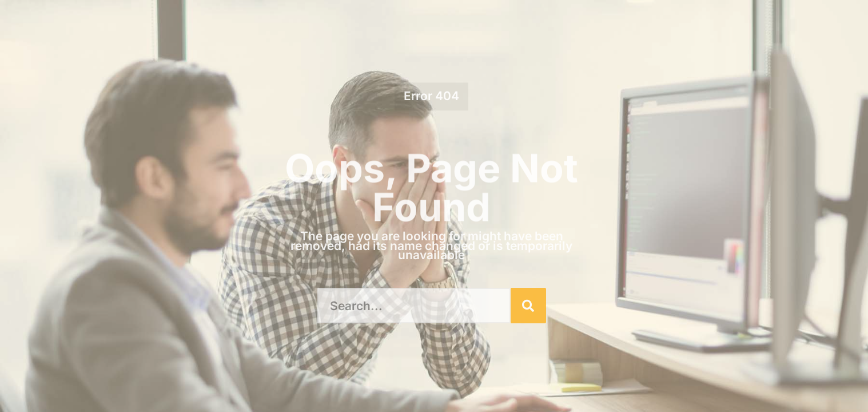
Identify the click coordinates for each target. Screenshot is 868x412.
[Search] (528, 306)
